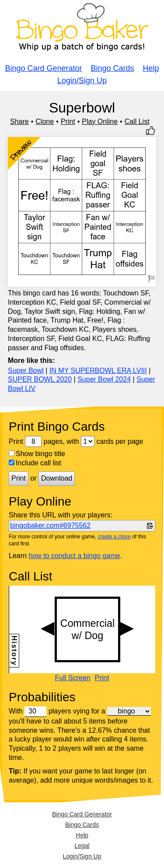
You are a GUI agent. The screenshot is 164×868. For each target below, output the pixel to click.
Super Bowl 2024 (104, 379)
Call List (137, 121)
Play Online (100, 121)
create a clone (114, 537)
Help (151, 68)
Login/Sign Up (82, 81)
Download (57, 478)
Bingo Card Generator (43, 68)
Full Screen (73, 678)
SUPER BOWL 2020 (40, 379)
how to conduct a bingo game (74, 556)
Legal (82, 846)
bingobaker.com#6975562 (50, 525)
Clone (45, 121)
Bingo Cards (113, 68)
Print (68, 121)
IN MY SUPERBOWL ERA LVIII (98, 371)
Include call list (35, 463)
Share (19, 121)
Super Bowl (26, 371)
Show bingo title (37, 454)
